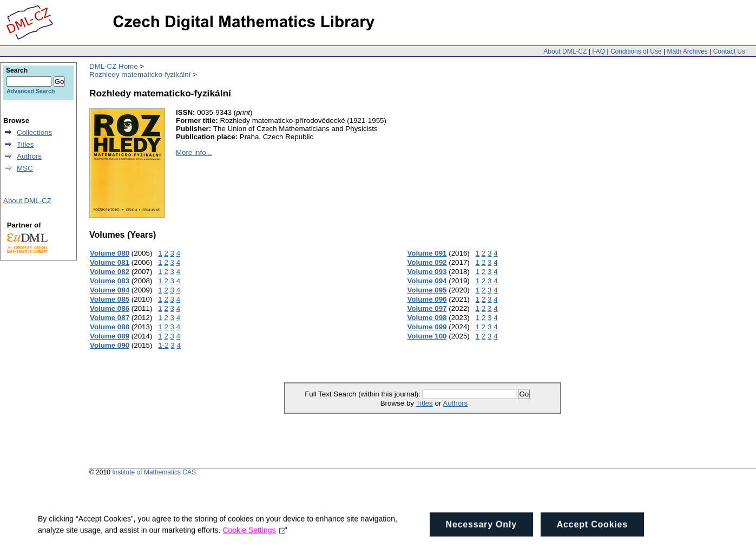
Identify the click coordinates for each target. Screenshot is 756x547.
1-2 (163, 345)
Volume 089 (110, 336)
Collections (34, 132)
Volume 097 (427, 308)
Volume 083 (110, 281)
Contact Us (729, 51)
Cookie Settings (255, 535)
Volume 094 (427, 281)
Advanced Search (31, 91)
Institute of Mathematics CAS (154, 472)
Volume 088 (110, 327)
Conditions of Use (636, 51)
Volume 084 (110, 290)
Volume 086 (110, 308)
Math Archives (687, 51)
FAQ (599, 51)
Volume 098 (427, 318)
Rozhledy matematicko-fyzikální (140, 74)
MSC (25, 168)
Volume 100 (427, 336)
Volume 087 (110, 318)
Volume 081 (110, 262)
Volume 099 (427, 327)
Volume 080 (110, 253)
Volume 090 (110, 345)
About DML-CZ (565, 51)
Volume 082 (110, 272)
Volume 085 (110, 299)
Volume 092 (427, 262)
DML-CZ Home (114, 66)
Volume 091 (427, 253)
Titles (424, 403)
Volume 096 (427, 299)
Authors (455, 403)
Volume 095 (427, 290)
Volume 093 (427, 272)
